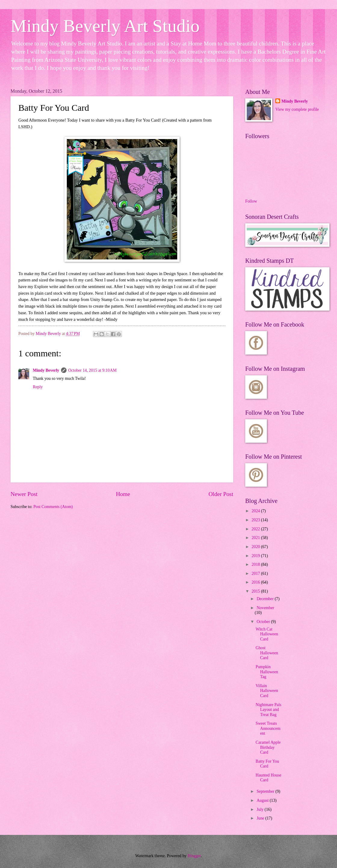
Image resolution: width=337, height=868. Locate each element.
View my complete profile (297, 109)
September (266, 791)
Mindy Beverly (46, 370)
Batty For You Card (267, 764)
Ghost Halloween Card (267, 653)
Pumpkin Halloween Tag (267, 672)
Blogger (194, 856)
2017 (256, 573)
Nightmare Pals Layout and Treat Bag (268, 710)
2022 (256, 529)
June (261, 818)
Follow (251, 201)
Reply (38, 387)
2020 (256, 547)
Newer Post (24, 494)
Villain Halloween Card (267, 691)
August (263, 800)
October (264, 622)
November (265, 608)
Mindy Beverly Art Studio (105, 26)
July (261, 809)
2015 (256, 591)
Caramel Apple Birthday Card (268, 747)
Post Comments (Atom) (53, 507)
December (266, 599)
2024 (256, 511)
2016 (256, 582)
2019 (256, 556)
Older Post (221, 494)
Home (123, 494)
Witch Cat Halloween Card (267, 634)
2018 (256, 564)
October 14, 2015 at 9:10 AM (93, 370)
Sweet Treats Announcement (268, 728)
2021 (256, 538)
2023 (256, 520)
